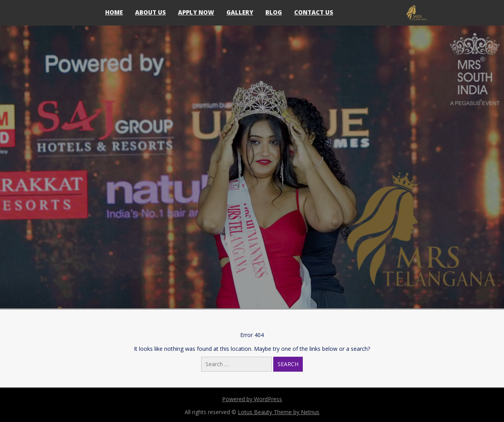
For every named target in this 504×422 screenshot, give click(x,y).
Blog (274, 12)
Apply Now (196, 12)
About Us (150, 12)
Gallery (240, 12)
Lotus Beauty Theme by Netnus (279, 412)
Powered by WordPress (252, 399)
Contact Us (314, 12)
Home (114, 12)
